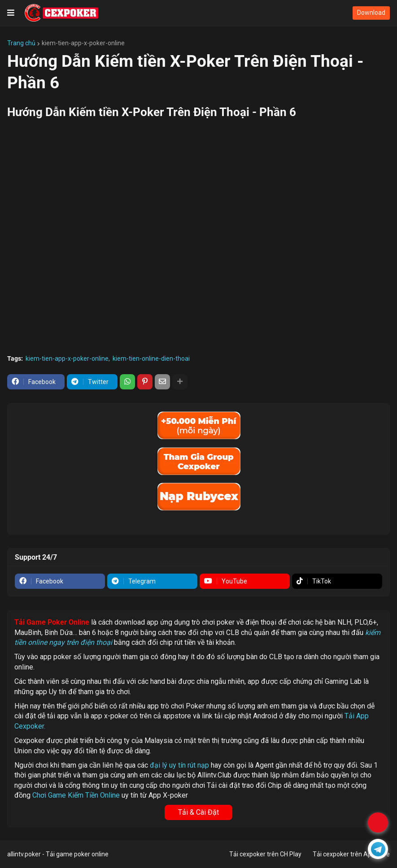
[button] (11, 13)
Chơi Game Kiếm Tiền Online (76, 795)
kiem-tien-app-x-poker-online (83, 43)
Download (371, 13)
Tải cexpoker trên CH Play (265, 854)
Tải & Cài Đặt (198, 812)
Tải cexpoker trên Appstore (351, 854)
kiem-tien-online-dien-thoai (151, 358)
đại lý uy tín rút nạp (179, 765)
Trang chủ (21, 43)
